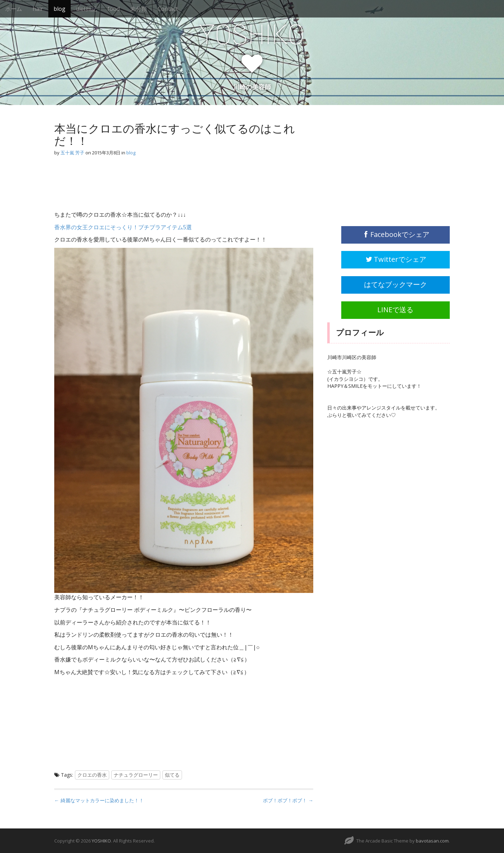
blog (59, 9)
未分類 (139, 9)
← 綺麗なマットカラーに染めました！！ (99, 800)
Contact (168, 9)
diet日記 (86, 9)
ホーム (14, 9)
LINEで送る (395, 310)
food (114, 9)
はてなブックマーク (395, 284)
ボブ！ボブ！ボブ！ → (288, 800)
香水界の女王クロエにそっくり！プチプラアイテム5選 (123, 227)
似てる (172, 775)
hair (38, 9)
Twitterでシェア (395, 259)
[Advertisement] (110, 187)
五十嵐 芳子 (72, 153)
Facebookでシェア (396, 234)
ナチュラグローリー (136, 775)
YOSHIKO (252, 35)
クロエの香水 (92, 775)
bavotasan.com (432, 841)
